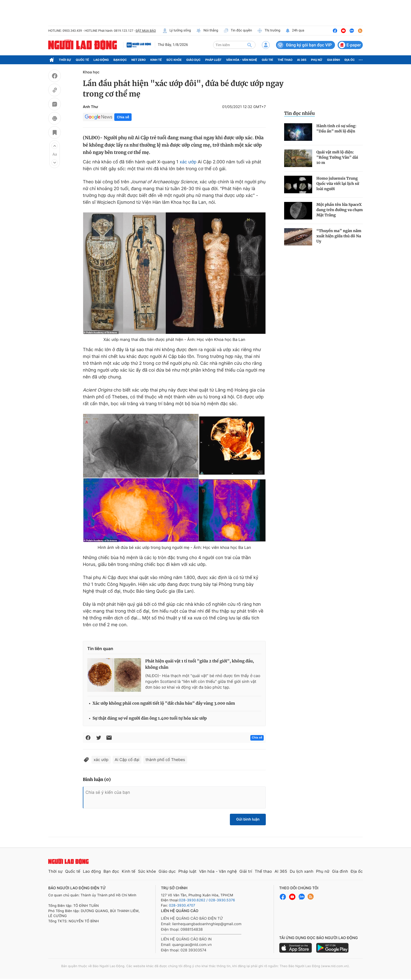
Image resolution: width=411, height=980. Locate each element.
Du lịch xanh (302, 871)
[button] (55, 146)
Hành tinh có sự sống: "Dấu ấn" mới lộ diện (336, 128)
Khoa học (91, 72)
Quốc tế (82, 60)
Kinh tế (156, 60)
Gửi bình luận (248, 819)
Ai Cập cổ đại (127, 760)
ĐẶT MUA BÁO (146, 31)
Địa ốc (350, 60)
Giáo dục (194, 60)
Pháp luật (213, 60)
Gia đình (333, 60)
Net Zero (139, 60)
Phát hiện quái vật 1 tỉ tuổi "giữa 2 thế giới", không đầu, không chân (200, 664)
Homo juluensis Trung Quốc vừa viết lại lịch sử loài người (338, 184)
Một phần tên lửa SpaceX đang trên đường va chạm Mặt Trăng (340, 210)
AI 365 (302, 60)
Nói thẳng (207, 31)
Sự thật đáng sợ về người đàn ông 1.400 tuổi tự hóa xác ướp (150, 718)
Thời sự (65, 60)
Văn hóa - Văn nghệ (242, 60)
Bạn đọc (120, 60)
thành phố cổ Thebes (165, 760)
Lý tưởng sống (177, 31)
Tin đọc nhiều (299, 113)
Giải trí (267, 60)
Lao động (101, 60)
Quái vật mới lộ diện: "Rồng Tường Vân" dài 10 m (337, 157)
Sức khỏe (174, 60)
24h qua (295, 31)
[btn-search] (250, 45)
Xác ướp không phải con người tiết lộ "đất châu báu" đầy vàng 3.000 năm (164, 703)
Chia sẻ (123, 117)
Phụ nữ (317, 60)
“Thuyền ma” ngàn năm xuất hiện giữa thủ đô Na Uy (339, 236)
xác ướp (188, 162)
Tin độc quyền (238, 31)
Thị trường (269, 31)
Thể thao (285, 60)
